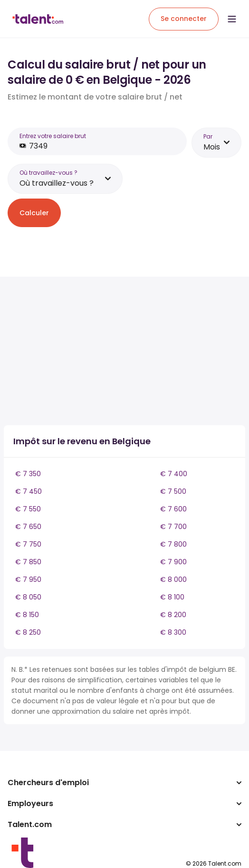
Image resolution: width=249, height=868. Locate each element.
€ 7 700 (173, 527)
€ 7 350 (28, 474)
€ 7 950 (28, 579)
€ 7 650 (28, 527)
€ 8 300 (173, 632)
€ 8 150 (27, 615)
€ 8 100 (172, 597)
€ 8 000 (173, 579)
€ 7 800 (173, 544)
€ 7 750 (28, 544)
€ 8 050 (28, 597)
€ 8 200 (173, 615)
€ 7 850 (28, 562)
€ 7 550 (28, 509)
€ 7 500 (173, 491)
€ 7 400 (174, 474)
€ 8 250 (28, 632)
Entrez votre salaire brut (53, 136)
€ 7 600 (173, 509)
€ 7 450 (29, 491)
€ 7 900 (173, 562)
